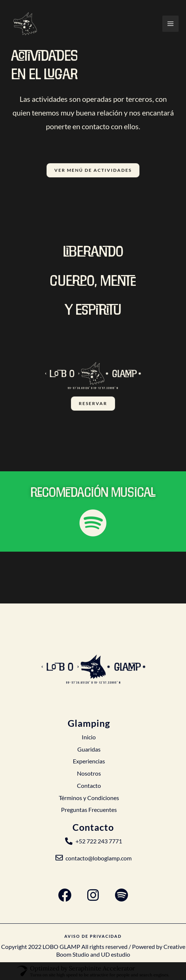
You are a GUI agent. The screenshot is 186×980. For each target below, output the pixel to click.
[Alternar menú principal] (170, 24)
